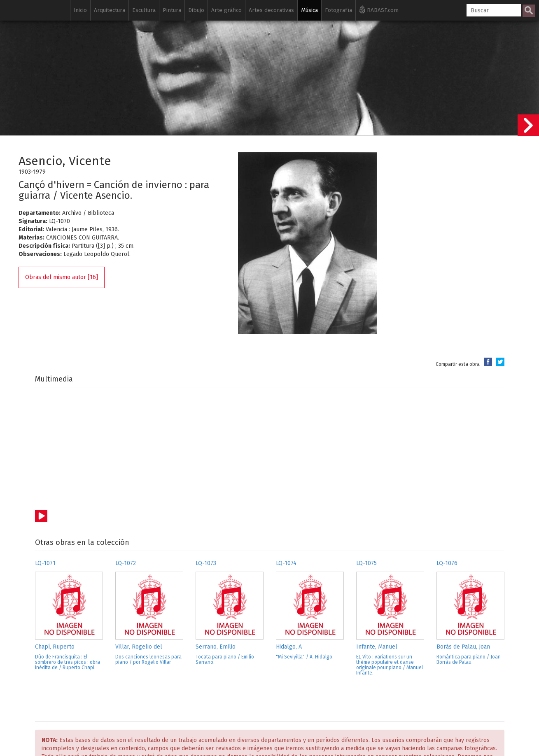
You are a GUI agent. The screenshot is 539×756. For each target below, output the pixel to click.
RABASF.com (379, 9)
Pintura (172, 10)
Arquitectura (110, 10)
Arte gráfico (226, 10)
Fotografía (338, 10)
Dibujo (196, 10)
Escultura (144, 10)
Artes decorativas (271, 10)
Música (309, 10)
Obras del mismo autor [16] (62, 277)
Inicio (80, 10)
